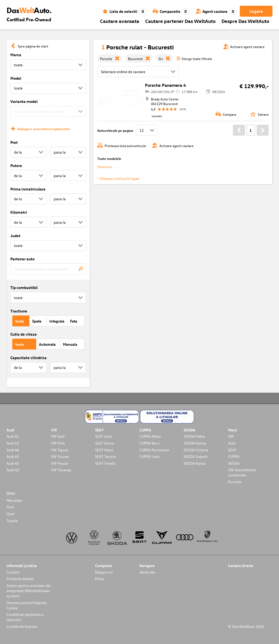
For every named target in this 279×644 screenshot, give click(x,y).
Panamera (105, 167)
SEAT (232, 450)
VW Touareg (61, 470)
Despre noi (104, 572)
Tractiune (19, 311)
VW (231, 436)
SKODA (234, 463)
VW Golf (58, 436)
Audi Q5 (13, 470)
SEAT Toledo (105, 463)
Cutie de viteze (24, 334)
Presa (100, 579)
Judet (15, 236)
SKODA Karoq (195, 463)
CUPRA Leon (150, 456)
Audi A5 (13, 456)
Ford (10, 507)
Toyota (12, 521)
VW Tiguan (60, 450)
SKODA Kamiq (195, 443)
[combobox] (48, 269)
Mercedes (14, 500)
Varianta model (24, 101)
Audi (232, 443)
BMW (11, 494)
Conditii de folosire (22, 626)
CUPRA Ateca (150, 436)
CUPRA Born (150, 443)
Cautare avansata (120, 21)
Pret (14, 142)
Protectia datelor (20, 579)
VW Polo (58, 443)
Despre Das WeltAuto (245, 21)
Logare (256, 11)
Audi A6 (13, 463)
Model (16, 78)
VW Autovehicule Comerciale (242, 472)
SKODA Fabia (194, 436)
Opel (10, 514)
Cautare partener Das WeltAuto (181, 21)
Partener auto (22, 259)
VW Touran (60, 456)
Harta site (147, 572)
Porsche (235, 482)
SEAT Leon (104, 436)
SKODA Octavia (196, 450)
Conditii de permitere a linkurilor (25, 617)
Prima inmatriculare (28, 189)
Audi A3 (13, 443)
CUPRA (234, 456)
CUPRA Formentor (154, 450)
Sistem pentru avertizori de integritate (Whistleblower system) (28, 591)
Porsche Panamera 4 (165, 85)
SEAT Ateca (104, 450)
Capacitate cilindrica (28, 358)
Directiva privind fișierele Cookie (27, 605)
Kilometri (19, 212)
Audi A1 (13, 436)
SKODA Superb (196, 456)
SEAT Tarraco (106, 456)
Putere (16, 166)
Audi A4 (13, 450)
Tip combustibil (24, 287)
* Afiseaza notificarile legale (118, 178)
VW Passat (60, 463)
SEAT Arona (104, 443)
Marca (16, 55)
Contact (13, 572)
